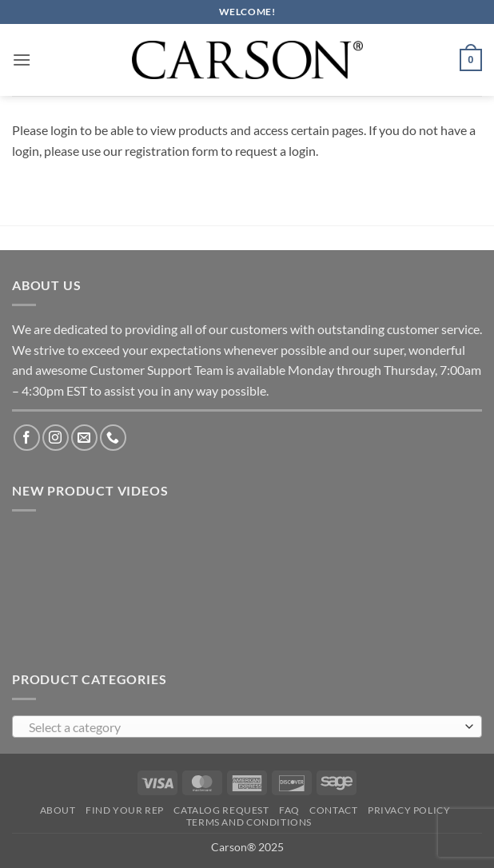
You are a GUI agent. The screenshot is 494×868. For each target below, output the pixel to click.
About (58, 810)
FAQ (289, 810)
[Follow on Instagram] (56, 438)
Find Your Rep (125, 810)
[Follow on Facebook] (27, 438)
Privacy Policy (409, 810)
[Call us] (113, 438)
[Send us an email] (84, 438)
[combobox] (247, 727)
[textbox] (243, 727)
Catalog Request (221, 810)
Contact (333, 810)
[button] (22, 60)
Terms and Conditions (249, 822)
